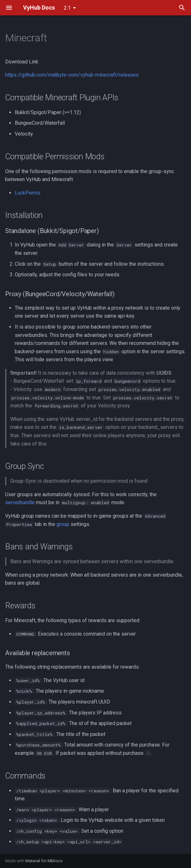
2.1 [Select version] (67, 8)
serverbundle (20, 502)
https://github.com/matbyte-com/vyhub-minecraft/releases (72, 75)
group (63, 524)
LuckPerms (28, 193)
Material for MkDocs (44, 861)
